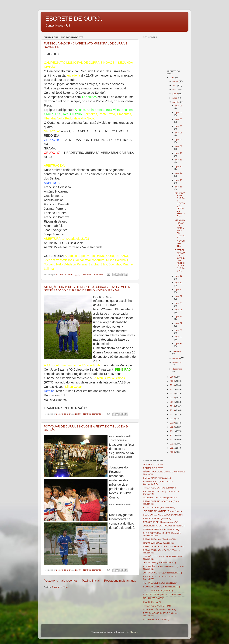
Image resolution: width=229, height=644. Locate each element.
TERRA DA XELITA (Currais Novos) (160, 583)
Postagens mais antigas (120, 581)
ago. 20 (179, 290)
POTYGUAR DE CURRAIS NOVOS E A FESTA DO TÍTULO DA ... (180, 205)
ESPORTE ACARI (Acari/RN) (157, 518)
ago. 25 (179, 310)
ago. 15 (179, 180)
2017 (173, 415)
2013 (173, 398)
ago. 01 (179, 106)
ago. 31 (179, 344)
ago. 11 (179, 160)
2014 (173, 402)
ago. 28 (179, 330)
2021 (173, 431)
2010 (173, 385)
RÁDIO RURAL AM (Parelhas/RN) (159, 539)
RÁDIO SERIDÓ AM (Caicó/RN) (158, 543)
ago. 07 (179, 140)
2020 (173, 427)
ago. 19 (179, 283)
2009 (173, 381)
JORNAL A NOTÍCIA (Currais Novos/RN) (162, 573)
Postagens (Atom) (61, 587)
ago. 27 (179, 323)
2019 (173, 423)
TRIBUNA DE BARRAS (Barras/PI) (160, 488)
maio (175, 90)
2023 (173, 439)
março (176, 81)
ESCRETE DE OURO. (74, 19)
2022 (173, 435)
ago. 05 (179, 126)
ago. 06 (179, 133)
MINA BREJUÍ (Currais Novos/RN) (160, 609)
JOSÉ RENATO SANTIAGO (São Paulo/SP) (164, 526)
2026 (173, 452)
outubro (177, 358)
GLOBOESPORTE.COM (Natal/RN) (160, 498)
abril (175, 85)
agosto (176, 102)
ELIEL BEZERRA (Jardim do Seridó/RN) (162, 594)
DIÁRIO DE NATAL (152, 602)
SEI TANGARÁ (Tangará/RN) (157, 478)
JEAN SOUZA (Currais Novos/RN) (160, 563)
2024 (173, 444)
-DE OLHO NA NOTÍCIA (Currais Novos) (162, 511)
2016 (173, 410)
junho (175, 94)
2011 (173, 389)
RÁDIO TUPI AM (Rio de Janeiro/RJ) (161, 522)
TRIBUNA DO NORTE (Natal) (157, 606)
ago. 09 (179, 146)
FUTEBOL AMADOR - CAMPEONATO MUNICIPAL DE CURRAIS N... (180, 260)
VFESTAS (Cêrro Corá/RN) (156, 619)
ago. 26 (179, 317)
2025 (173, 448)
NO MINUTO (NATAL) (154, 598)
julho (175, 98)
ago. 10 (179, 153)
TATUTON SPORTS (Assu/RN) (158, 591)
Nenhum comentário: (94, 274)
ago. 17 (179, 276)
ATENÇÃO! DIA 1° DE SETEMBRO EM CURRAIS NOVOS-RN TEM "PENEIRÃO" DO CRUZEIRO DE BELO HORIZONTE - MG (87, 289)
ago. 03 (179, 119)
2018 (173, 419)
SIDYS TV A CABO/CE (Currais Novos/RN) (164, 547)
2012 (173, 394)
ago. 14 (179, 173)
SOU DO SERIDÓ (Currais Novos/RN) (161, 587)
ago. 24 (179, 303)
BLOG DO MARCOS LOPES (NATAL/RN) (163, 515)
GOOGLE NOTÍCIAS (153, 464)
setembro (177, 351)
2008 (173, 377)
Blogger (133, 632)
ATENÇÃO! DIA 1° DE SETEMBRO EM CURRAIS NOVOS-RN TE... (180, 233)
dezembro (177, 369)
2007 (173, 78)
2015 (173, 406)
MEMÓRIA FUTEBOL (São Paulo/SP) (161, 529)
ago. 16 (179, 187)
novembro (177, 362)
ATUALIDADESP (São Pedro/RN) (159, 507)
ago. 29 (179, 337)
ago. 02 (179, 113)
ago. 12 (179, 167)
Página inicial (91, 581)
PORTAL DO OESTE (153, 468)
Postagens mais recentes (61, 581)
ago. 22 (179, 296)
